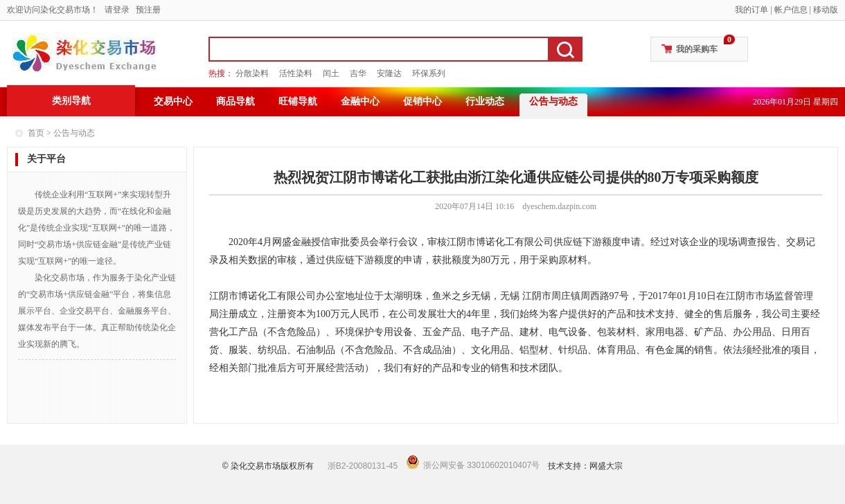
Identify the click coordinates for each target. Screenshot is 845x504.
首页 (36, 133)
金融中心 (360, 101)
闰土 (331, 73)
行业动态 (485, 101)
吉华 (358, 73)
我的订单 (751, 10)
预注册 (148, 10)
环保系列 (429, 73)
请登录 (117, 10)
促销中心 (423, 101)
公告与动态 (553, 101)
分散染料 (252, 73)
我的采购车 (697, 49)
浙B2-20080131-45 (363, 466)
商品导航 (235, 101)
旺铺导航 (298, 101)
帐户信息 (791, 10)
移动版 (826, 10)
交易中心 (173, 101)
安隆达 (389, 73)
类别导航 (71, 101)
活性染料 (296, 73)
